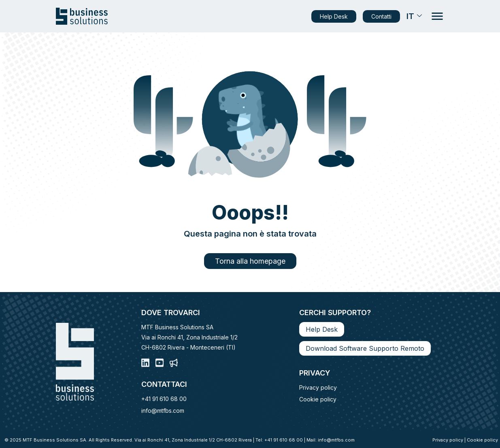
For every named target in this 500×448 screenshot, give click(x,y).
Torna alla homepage (250, 261)
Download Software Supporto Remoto (365, 348)
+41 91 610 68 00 (164, 399)
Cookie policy (318, 399)
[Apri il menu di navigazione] (437, 16)
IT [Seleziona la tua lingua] (415, 16)
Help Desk (334, 16)
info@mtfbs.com (163, 411)
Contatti (381, 16)
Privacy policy (318, 387)
